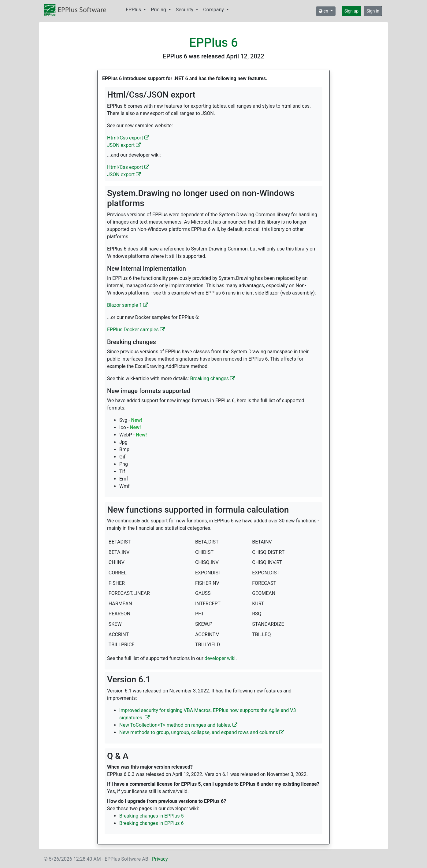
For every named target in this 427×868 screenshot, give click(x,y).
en (324, 11)
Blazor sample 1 (128, 305)
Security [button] (185, 10)
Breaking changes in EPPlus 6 (152, 823)
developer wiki (220, 658)
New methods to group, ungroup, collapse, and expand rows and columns (202, 732)
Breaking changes (212, 378)
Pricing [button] (159, 10)
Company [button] (214, 10)
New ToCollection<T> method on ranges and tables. (178, 725)
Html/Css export (128, 138)
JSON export (124, 145)
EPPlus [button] (134, 10)
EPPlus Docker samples (136, 330)
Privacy (160, 859)
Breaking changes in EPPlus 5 (152, 816)
